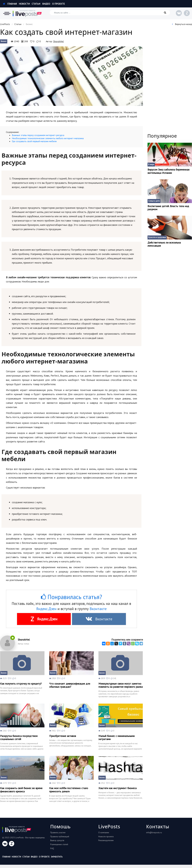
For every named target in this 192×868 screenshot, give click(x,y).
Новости (24, 4)
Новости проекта (106, 836)
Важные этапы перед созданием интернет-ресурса (38, 135)
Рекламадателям (106, 840)
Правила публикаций (60, 836)
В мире (151, 164)
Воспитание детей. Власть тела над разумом (168, 208)
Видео (46, 4)
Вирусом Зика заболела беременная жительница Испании (169, 171)
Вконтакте (98, 609)
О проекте (58, 4)
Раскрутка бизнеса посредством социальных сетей (19, 738)
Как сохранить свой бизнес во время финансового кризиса (21, 790)
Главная (10, 4)
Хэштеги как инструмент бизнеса (117, 788)
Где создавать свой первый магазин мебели (34, 141)
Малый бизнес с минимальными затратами (117, 738)
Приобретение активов (63, 736)
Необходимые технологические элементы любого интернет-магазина (48, 138)
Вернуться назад (182, 24)
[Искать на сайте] (110, 13)
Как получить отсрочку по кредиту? (21, 684)
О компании (104, 832)
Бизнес (4, 41)
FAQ (52, 848)
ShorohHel (58, 41)
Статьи (36, 4)
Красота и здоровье (157, 237)
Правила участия (58, 832)
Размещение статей (59, 844)
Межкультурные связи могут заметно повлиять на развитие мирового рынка (121, 685)
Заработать (57, 857)
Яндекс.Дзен (46, 609)
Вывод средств (57, 840)
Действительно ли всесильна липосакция (164, 244)
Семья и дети (154, 201)
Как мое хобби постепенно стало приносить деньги (69, 790)
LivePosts (5, 24)
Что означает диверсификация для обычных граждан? (70, 685)
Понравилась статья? (71, 597)
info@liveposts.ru (154, 832)
